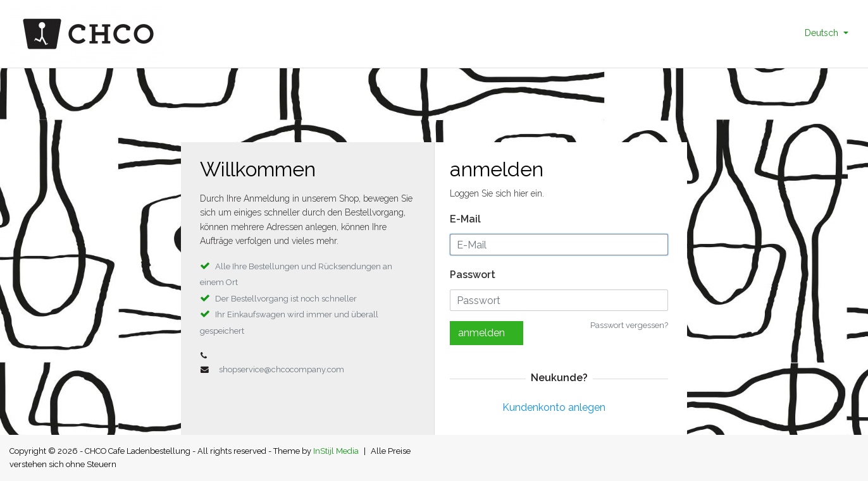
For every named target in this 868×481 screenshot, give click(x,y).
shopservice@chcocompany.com (282, 369)
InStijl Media (336, 451)
